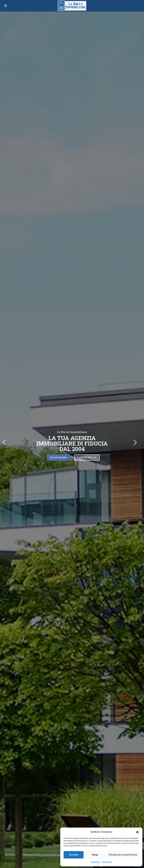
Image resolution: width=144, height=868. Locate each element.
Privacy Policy (107, 862)
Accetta (74, 855)
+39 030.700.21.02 (87, 458)
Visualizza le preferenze (123, 855)
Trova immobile (58, 458)
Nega (95, 855)
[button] (137, 832)
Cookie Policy (95, 862)
